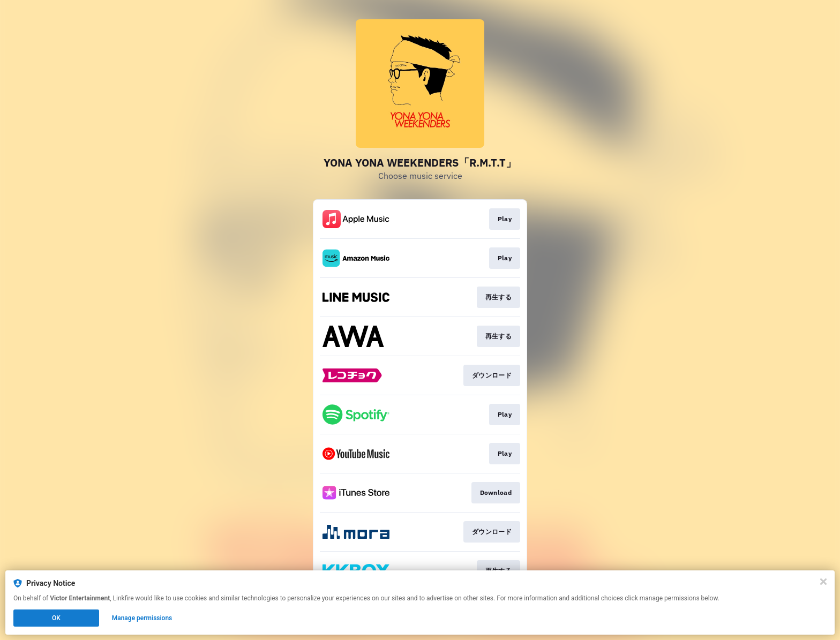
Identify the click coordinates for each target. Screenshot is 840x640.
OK (56, 618)
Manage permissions (142, 618)
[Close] (823, 582)
